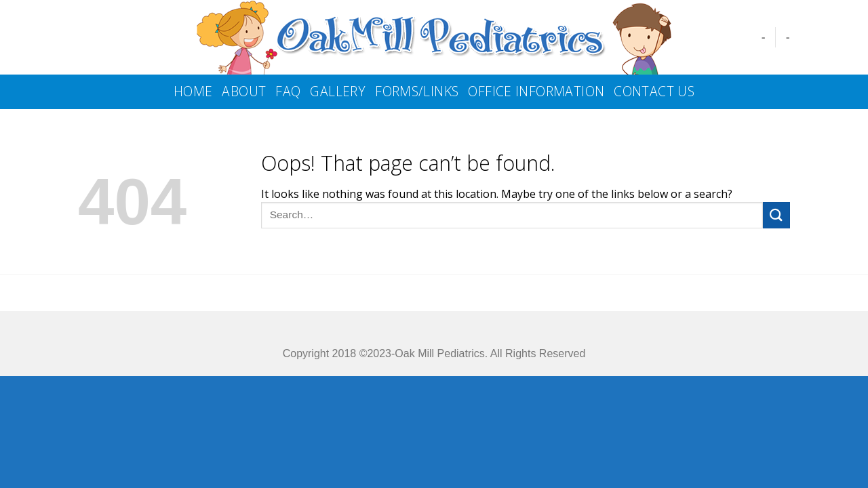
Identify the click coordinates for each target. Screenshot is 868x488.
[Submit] (776, 215)
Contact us (654, 91)
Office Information (536, 91)
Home (193, 91)
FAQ (288, 91)
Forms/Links (417, 91)
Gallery (338, 91)
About (244, 91)
